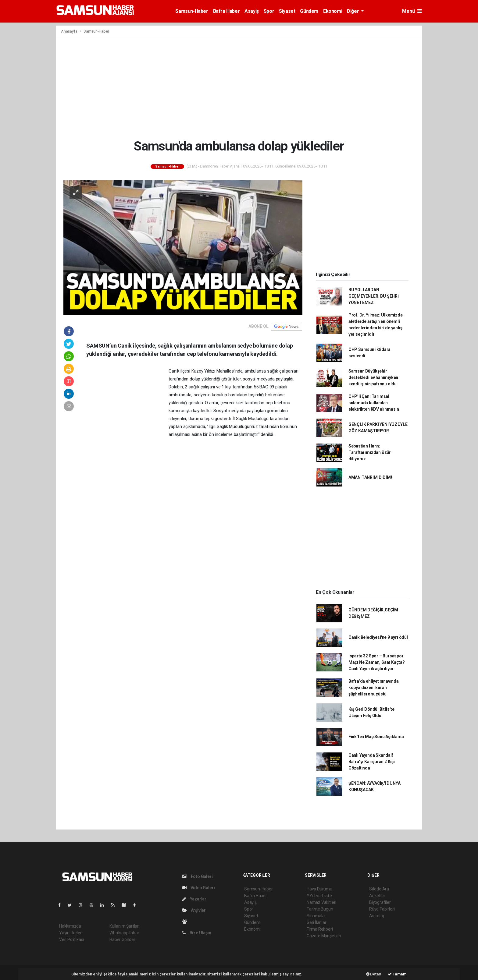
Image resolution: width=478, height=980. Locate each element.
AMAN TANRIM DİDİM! (370, 477)
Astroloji (377, 916)
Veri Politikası (71, 939)
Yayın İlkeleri (71, 933)
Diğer (353, 11)
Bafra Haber (227, 11)
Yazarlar (194, 899)
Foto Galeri (198, 876)
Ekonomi (333, 11)
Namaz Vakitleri (321, 902)
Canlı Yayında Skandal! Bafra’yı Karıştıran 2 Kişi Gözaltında (372, 762)
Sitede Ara (379, 889)
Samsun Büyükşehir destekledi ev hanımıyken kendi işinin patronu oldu (373, 377)
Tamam (397, 974)
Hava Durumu (319, 889)
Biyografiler (380, 902)
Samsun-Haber (192, 11)
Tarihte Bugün (320, 909)
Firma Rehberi (320, 929)
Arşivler (194, 910)
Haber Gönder (122, 939)
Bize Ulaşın (197, 933)
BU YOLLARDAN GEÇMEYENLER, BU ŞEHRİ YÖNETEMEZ (374, 296)
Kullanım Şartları (125, 926)
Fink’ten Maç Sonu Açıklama (376, 737)
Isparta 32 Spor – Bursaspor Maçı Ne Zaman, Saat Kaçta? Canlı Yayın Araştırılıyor (377, 662)
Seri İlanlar (317, 922)
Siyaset (287, 11)
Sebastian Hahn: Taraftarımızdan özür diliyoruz (370, 452)
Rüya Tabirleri (382, 909)
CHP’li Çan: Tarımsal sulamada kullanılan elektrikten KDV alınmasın (374, 403)
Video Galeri (198, 888)
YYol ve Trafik (319, 896)
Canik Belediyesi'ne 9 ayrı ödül (378, 637)
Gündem (309, 11)
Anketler (377, 896)
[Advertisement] (239, 88)
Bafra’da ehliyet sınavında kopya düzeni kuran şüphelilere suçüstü (374, 688)
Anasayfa (70, 31)
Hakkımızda (70, 926)
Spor (269, 11)
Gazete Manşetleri (324, 936)
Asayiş (252, 11)
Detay (374, 974)
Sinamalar (316, 916)
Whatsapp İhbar (124, 933)
